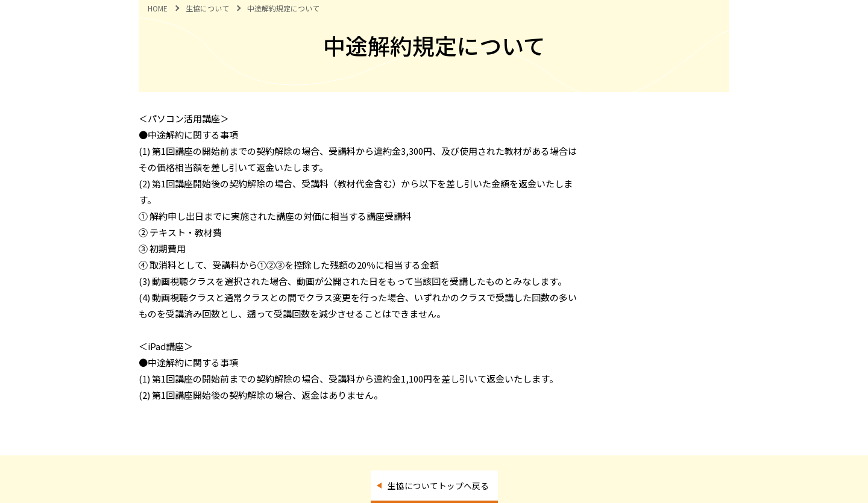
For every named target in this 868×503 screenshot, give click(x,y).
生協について (207, 8)
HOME (158, 8)
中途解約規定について (283, 8)
